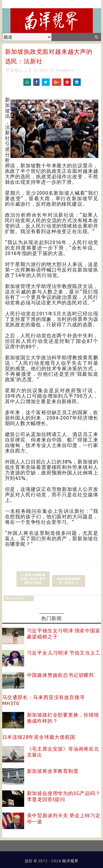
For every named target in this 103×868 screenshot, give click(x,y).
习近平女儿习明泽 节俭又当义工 (64, 653)
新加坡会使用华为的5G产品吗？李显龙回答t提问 (64, 796)
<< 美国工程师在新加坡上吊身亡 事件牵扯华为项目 (33, 579)
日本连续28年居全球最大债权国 (39, 737)
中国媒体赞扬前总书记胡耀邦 (60, 675)
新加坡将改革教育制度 (53, 771)
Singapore (65, 70)
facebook (14, 598)
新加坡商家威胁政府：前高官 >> (69, 581)
